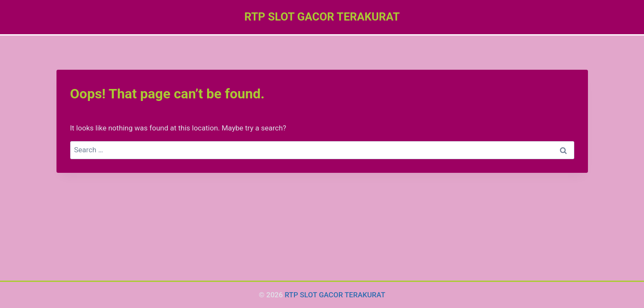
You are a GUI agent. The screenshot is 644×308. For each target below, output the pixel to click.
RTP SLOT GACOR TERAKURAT (335, 295)
